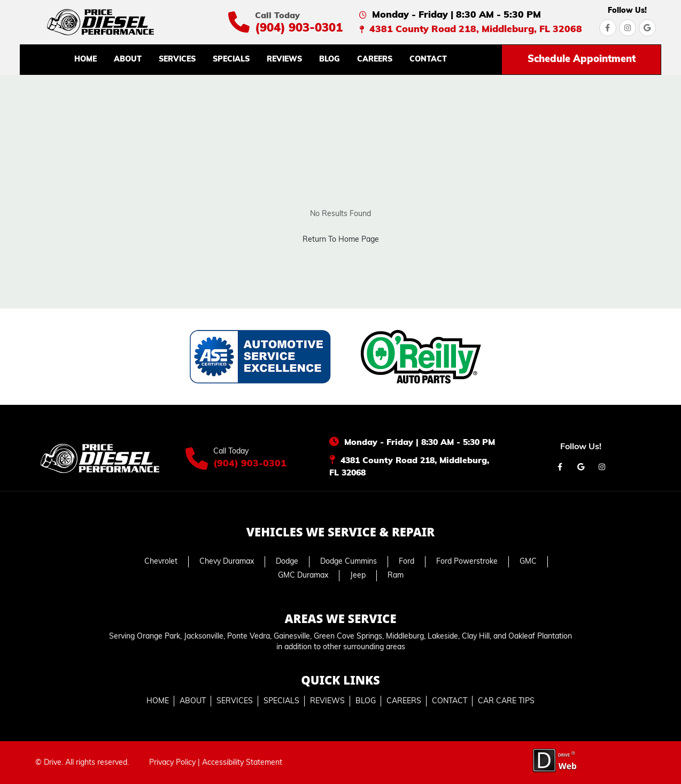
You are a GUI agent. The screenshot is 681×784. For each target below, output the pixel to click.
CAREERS (375, 60)
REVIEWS (284, 60)
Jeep (358, 576)
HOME (86, 60)
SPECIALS (231, 60)
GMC (528, 562)
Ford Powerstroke (467, 562)
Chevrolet (161, 562)
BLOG (330, 60)
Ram (396, 576)
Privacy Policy (172, 763)
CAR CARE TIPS (506, 701)
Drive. (53, 763)
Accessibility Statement (242, 763)
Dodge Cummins (349, 562)
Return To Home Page (341, 240)
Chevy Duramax (227, 562)
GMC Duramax (303, 576)
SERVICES (177, 60)
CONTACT (428, 60)
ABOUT (128, 60)
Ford (407, 562)
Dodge (287, 562)
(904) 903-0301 (299, 29)
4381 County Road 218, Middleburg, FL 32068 (476, 30)
